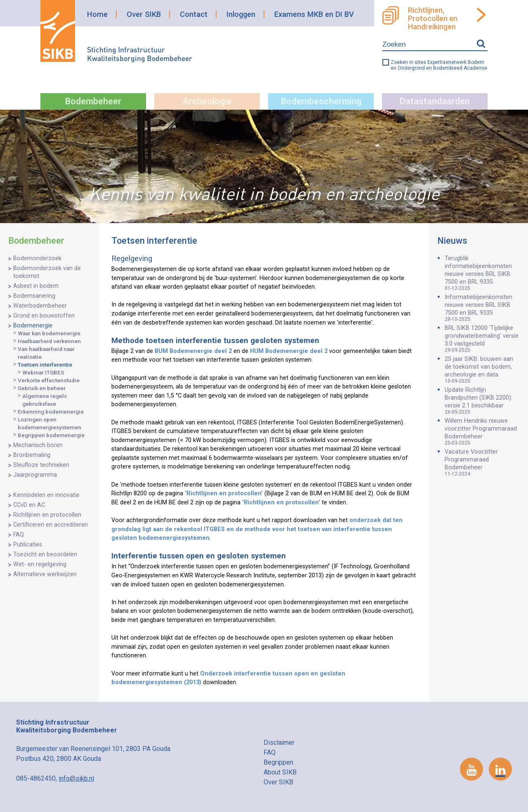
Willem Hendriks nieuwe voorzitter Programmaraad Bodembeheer (482, 432)
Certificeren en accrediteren (51, 525)
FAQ (19, 535)
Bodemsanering (34, 296)
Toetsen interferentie (45, 365)
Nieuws (452, 241)
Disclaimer (279, 743)
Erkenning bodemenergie (51, 412)
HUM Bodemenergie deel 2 (289, 351)
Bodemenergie (33, 326)
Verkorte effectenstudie (49, 380)
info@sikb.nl (76, 778)
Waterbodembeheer (40, 306)
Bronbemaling (32, 455)
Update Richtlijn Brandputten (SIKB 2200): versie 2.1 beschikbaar (482, 401)
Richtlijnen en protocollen (47, 515)
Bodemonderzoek (37, 258)
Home (97, 14)
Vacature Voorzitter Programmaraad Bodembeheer (482, 462)
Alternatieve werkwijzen (45, 574)
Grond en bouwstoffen (44, 316)
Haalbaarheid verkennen (49, 341)
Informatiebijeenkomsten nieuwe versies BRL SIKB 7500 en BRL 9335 (482, 308)
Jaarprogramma (35, 475)
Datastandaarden (435, 101)
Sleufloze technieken (41, 465)
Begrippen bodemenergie (51, 435)
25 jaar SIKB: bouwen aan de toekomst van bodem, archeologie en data (482, 370)
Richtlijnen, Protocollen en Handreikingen (433, 19)
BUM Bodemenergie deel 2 (193, 351)
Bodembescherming (321, 101)
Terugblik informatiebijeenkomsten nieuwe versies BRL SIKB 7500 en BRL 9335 (482, 273)
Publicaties (28, 545)
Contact (194, 14)
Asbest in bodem (36, 286)
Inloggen (241, 14)
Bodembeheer (93, 101)
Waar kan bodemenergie (49, 333)
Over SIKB (144, 14)
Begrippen (278, 762)
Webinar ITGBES (43, 372)
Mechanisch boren (38, 445)
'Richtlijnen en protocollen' (224, 493)
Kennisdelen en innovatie (46, 495)
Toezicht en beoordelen (45, 554)
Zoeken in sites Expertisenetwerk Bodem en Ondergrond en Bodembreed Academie (439, 65)
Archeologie (207, 101)
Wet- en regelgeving (40, 564)
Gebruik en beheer (42, 388)
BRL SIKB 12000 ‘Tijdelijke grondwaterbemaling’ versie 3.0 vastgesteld (482, 339)
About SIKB (280, 772)
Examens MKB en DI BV (314, 14)
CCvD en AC (29, 505)
